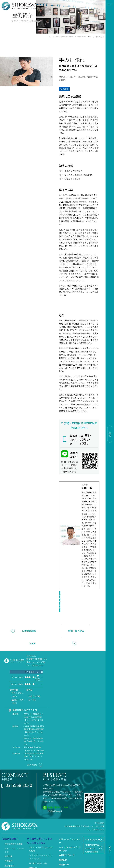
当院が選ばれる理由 (13, 832)
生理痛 (32, 631)
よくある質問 (10, 858)
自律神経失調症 (29, 619)
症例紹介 (63, 848)
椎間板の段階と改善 (38, 851)
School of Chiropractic (92, 841)
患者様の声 (77, 596)
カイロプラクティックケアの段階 (41, 837)
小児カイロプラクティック (70, 829)
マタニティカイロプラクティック (70, 837)
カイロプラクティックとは (14, 838)
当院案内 (8, 849)
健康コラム (34, 856)
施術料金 (8, 844)
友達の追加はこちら (58, 795)
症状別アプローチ (67, 843)
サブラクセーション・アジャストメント (41, 845)
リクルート (64, 857)
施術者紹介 (9, 853)
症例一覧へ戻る (76, 619)
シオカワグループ (92, 829)
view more (35, 753)
